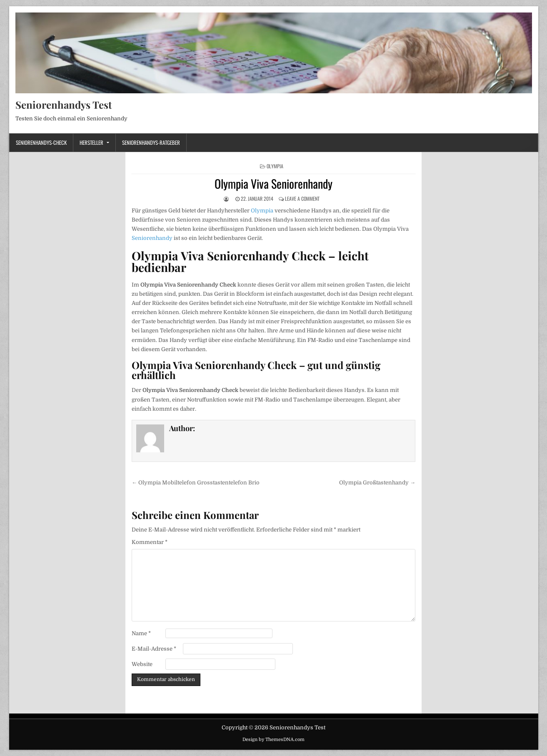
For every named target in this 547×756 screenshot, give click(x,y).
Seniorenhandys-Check (41, 142)
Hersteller (91, 142)
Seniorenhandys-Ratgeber (151, 142)
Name (141, 633)
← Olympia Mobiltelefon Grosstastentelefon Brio (196, 483)
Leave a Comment (302, 198)
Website (142, 664)
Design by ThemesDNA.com (273, 740)
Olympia (275, 166)
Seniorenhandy (152, 238)
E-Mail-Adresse (154, 649)
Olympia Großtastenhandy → (377, 483)
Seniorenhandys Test (64, 105)
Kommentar (150, 542)
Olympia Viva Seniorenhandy (273, 183)
